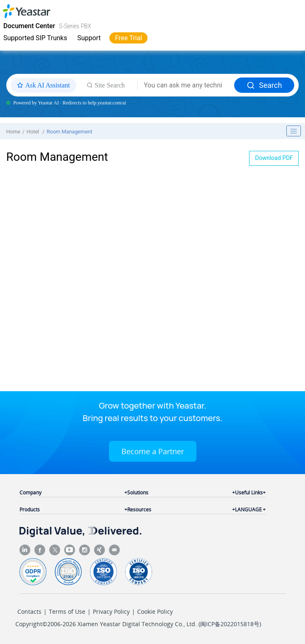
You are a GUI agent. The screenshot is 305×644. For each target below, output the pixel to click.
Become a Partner (153, 451)
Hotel (33, 132)
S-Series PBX (75, 26)
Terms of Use (67, 611)
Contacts (29, 611)
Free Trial (128, 38)
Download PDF (274, 158)
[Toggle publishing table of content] (294, 131)
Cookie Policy (155, 611)
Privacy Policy (111, 611)
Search (264, 85)
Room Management (69, 132)
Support (89, 38)
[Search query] (186, 85)
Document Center (29, 26)
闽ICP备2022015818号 (230, 624)
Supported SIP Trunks (35, 38)
